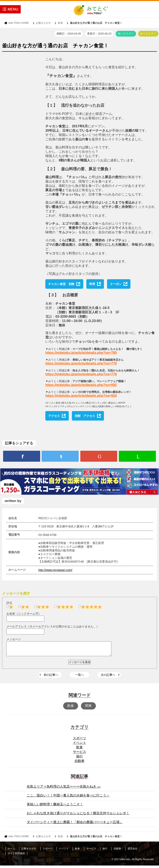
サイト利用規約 (16, 856)
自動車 (79, 763)
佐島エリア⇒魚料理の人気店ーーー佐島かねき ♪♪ (64, 789)
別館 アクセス (85, 416)
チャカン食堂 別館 (61, 284)
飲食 (60, 23)
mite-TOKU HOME (19, 23)
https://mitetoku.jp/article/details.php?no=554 (81, 396)
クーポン (116, 284)
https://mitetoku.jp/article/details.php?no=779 (81, 363)
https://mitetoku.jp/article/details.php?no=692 (81, 385)
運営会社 (132, 851)
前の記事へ (51, 677)
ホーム (11, 851)
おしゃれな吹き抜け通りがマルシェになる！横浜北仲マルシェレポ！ (78, 816)
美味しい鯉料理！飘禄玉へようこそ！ (55, 807)
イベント (79, 745)
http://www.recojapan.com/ (55, 570)
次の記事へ (108, 677)
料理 (92, 284)
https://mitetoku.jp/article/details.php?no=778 (81, 374)
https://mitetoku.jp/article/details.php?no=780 (81, 353)
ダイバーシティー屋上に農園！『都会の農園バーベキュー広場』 (75, 824)
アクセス (54, 416)
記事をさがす (43, 23)
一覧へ (79, 677)
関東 (88, 708)
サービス (79, 754)
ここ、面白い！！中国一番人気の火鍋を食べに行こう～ (68, 798)
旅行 (79, 759)
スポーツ (79, 741)
